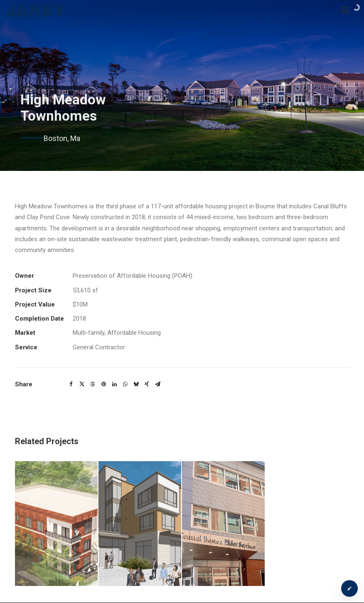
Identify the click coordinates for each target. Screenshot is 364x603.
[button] (71, 384)
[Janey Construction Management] (36, 10)
